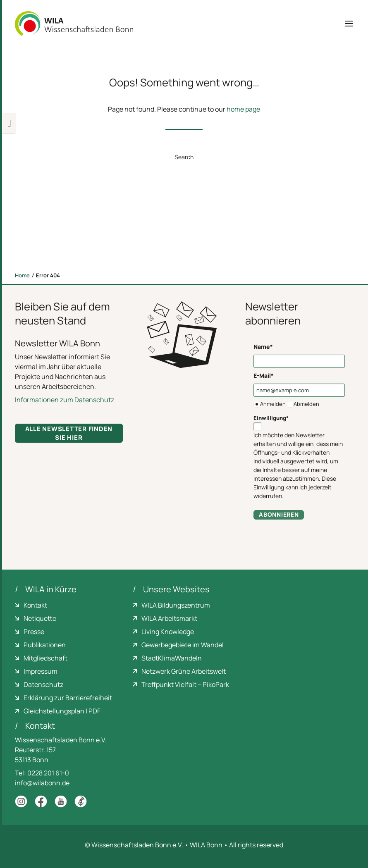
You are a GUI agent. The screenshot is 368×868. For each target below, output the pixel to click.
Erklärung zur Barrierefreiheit (68, 698)
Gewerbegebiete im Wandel (183, 645)
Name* (263, 347)
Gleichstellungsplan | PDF (62, 711)
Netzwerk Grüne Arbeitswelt (184, 671)
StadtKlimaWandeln (172, 658)
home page (243, 109)
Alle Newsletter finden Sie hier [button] (70, 433)
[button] (349, 24)
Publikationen (45, 645)
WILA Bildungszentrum (176, 605)
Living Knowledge (168, 632)
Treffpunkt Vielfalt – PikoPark (185, 684)
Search (184, 157)
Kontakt (35, 605)
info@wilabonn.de (42, 783)
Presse (34, 632)
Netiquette (40, 618)
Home (22, 275)
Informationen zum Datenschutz (65, 400)
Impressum (41, 671)
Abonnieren (279, 514)
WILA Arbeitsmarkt (169, 618)
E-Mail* (264, 376)
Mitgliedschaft (45, 658)
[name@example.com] (299, 390)
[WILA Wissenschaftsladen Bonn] (74, 24)
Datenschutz (43, 684)
